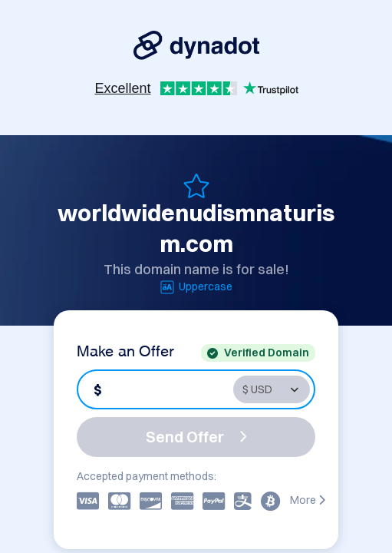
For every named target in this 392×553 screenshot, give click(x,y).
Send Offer (196, 437)
